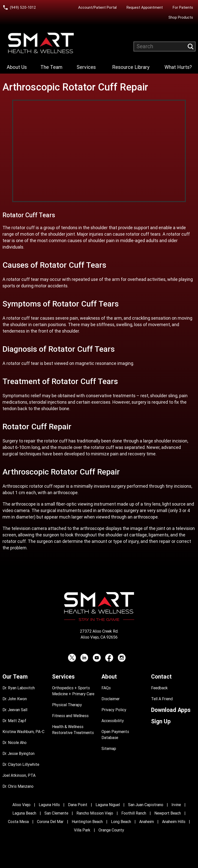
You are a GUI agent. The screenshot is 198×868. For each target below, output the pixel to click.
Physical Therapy (67, 705)
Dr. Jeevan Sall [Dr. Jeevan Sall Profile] (15, 710)
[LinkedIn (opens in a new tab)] (84, 658)
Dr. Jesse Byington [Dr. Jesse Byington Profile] (18, 754)
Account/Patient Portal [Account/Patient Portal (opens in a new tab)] (97, 7)
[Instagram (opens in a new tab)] (122, 658)
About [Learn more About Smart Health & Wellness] (109, 677)
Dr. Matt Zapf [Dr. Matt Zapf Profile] (14, 721)
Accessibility (113, 721)
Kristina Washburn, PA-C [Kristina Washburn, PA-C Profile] (23, 732)
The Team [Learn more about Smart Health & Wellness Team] (51, 67)
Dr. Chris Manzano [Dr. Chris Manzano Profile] (18, 786)
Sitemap (109, 749)
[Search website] (165, 46)
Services (86, 67)
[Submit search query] (191, 46)
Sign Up (161, 721)
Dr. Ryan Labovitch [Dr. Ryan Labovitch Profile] (19, 688)
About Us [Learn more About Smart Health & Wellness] (17, 67)
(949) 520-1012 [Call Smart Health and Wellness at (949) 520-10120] (23, 7)
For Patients (183, 7)
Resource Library (131, 67)
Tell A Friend (162, 699)
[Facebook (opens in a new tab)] (109, 658)
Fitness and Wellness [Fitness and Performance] (70, 716)
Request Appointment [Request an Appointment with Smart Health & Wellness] (145, 7)
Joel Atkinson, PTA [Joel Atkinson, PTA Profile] (19, 775)
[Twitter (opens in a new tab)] (72, 658)
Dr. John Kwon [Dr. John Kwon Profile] (15, 699)
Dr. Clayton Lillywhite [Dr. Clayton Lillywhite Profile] (21, 764)
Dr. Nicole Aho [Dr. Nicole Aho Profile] (15, 743)
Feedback (159, 688)
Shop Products (181, 17)
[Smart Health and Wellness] (41, 43)
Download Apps (171, 710)
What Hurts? (178, 67)
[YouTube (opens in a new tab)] (97, 658)
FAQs (106, 688)
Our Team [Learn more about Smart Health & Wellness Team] (15, 677)
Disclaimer (111, 699)
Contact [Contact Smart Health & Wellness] (161, 677)
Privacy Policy (114, 710)
